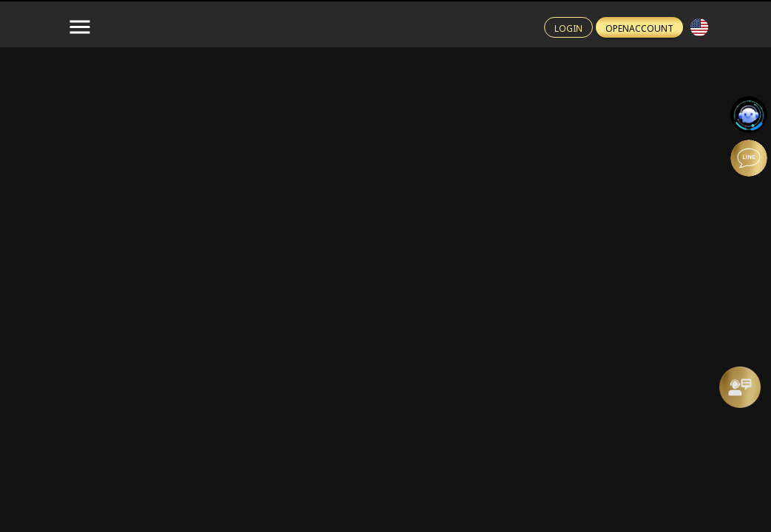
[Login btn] (568, 27)
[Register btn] (639, 27)
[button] (699, 27)
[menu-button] (80, 27)
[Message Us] (740, 387)
